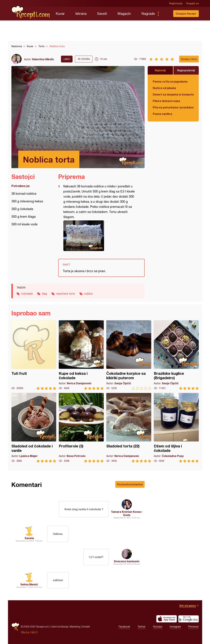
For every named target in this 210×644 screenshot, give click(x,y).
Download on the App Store (167, 619)
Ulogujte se (192, 3)
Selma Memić (29, 584)
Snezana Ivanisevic (127, 561)
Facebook (124, 627)
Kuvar (60, 14)
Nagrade (148, 14)
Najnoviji (160, 70)
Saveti (102, 14)
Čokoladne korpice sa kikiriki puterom (129, 355)
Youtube (158, 627)
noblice (88, 294)
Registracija (176, 3)
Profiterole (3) (81, 428)
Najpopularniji (186, 70)
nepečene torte (66, 294)
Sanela (29, 538)
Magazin (124, 14)
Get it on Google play (189, 619)
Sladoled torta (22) (129, 428)
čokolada (27, 294)
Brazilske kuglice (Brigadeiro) (176, 355)
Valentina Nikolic (43, 59)
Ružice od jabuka (164, 88)
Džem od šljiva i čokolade (176, 428)
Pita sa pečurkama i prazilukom (173, 107)
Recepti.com (31, 12)
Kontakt (86, 627)
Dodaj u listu (189, 59)
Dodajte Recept (186, 14)
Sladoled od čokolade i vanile (34, 428)
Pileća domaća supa (166, 101)
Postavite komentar (130, 484)
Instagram (175, 627)
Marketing (75, 627)
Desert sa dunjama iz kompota (173, 94)
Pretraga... (165, 14)
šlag (44, 294)
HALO (34, 632)
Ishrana (81, 14)
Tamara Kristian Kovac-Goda (127, 513)
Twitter (141, 627)
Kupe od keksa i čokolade (81, 355)
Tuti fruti (34, 355)
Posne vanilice (162, 114)
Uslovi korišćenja (59, 627)
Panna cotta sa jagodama (170, 81)
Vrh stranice (188, 606)
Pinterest (194, 627)
